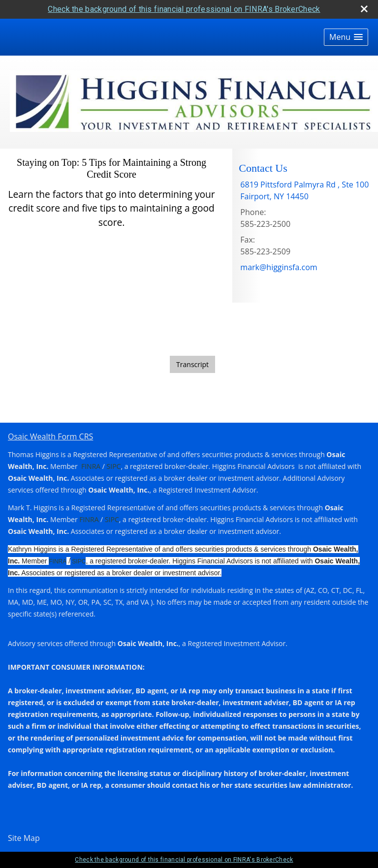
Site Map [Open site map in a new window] (24, 838)
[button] (346, 37)
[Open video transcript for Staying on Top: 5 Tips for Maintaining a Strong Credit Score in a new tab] (192, 364)
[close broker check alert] (364, 9)
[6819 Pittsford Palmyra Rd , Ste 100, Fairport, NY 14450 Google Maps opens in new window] (304, 190)
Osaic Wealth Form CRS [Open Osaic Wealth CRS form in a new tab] (50, 436)
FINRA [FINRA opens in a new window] (91, 466)
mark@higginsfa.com (279, 267)
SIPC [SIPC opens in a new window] (113, 466)
